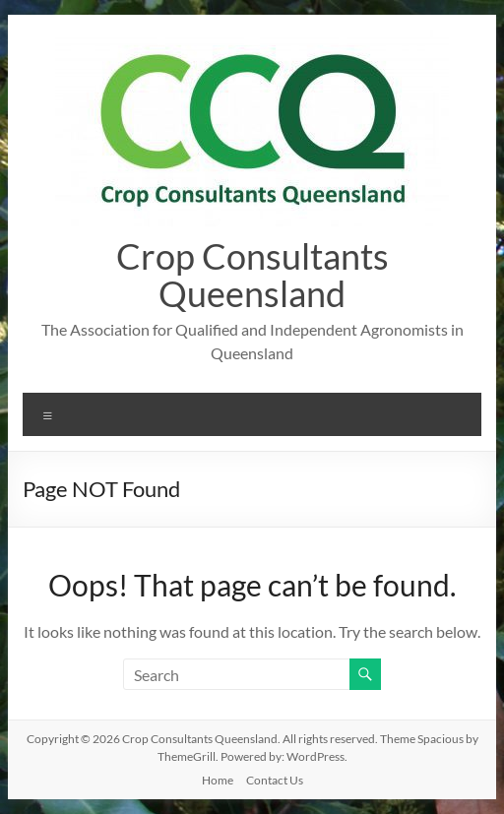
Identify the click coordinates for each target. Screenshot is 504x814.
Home (218, 780)
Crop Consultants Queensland (252, 275)
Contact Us (275, 780)
